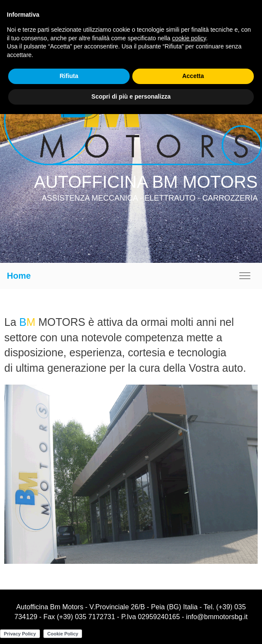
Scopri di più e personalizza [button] (131, 96)
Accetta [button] (193, 76)
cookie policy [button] (189, 38)
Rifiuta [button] (69, 76)
